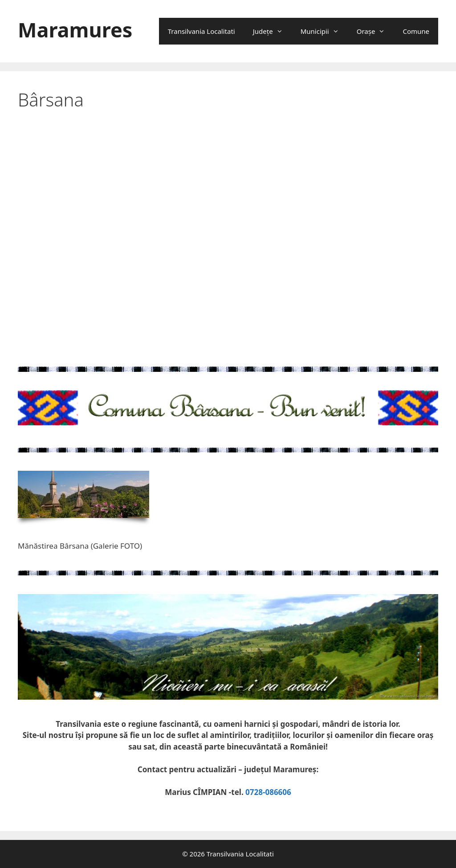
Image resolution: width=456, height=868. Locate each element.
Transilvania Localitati (202, 31)
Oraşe (375, 31)
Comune (416, 31)
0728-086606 (268, 792)
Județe (272, 31)
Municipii (324, 31)
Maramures (75, 30)
